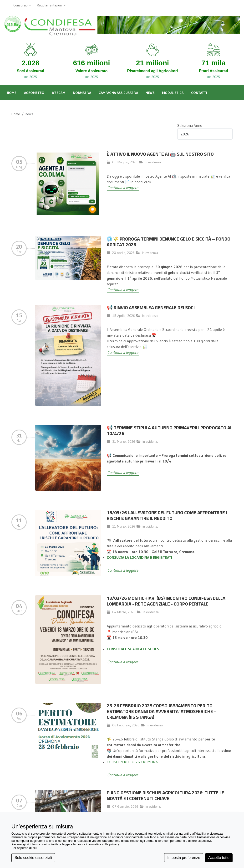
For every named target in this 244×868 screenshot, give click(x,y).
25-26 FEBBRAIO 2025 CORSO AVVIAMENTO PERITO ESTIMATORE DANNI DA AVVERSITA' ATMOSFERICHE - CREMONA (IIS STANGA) (161, 711)
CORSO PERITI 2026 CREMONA (132, 762)
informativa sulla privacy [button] (102, 844)
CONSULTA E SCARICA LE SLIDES (133, 649)
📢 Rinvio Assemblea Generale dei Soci (151, 307)
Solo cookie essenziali (33, 858)
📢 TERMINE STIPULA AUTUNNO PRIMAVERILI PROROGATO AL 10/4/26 (170, 430)
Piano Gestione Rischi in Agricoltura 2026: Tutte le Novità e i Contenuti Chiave (165, 795)
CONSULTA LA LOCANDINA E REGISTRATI (139, 557)
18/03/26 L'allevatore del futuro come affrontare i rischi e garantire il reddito (167, 515)
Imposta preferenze (184, 858)
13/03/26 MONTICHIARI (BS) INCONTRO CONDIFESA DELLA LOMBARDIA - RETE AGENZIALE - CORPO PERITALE (166, 601)
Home (16, 114)
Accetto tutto (219, 858)
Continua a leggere (123, 188)
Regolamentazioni (51, 5)
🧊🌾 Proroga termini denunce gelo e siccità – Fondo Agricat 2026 (169, 242)
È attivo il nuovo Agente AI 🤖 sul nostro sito (160, 154)
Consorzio (22, 5)
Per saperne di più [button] (24, 848)
